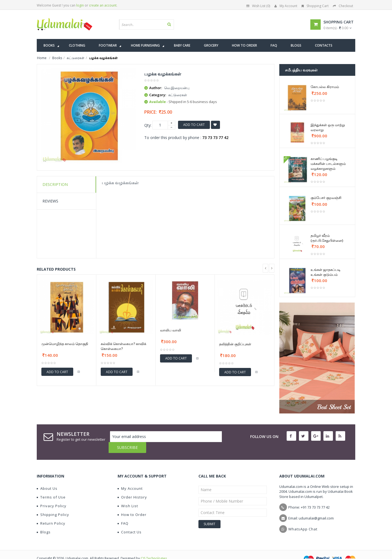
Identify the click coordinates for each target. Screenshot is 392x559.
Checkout (343, 6)
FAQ (123, 512)
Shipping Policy (53, 504)
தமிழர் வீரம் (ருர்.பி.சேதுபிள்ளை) (327, 238)
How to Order (132, 504)
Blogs (44, 521)
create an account (103, 5)
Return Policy (51, 512)
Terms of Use (51, 486)
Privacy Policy (52, 495)
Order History (132, 486)
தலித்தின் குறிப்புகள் (235, 344)
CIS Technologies (154, 547)
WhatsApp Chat (303, 518)
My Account (286, 6)
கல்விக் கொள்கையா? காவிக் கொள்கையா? (123, 346)
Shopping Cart (315, 6)
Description (55, 184)
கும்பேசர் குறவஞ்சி (326, 198)
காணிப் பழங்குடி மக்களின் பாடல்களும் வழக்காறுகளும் (328, 164)
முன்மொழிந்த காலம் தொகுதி (65, 344)
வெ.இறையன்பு (177, 88)
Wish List (128, 495)
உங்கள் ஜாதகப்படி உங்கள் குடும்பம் (326, 272)
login (80, 5)
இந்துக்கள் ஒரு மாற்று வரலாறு (328, 127)
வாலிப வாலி (171, 330)
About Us (47, 478)
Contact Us (130, 521)
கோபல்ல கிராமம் (325, 87)
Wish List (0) (258, 6)
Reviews (50, 201)
